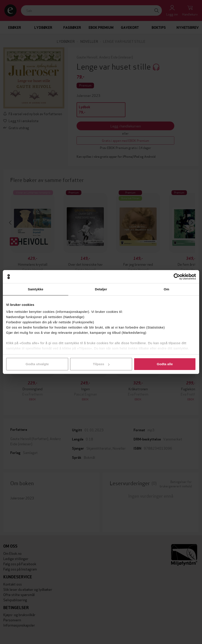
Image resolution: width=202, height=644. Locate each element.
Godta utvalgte (37, 364)
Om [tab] (166, 289)
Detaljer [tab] (101, 289)
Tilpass (101, 364)
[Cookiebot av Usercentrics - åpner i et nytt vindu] (177, 277)
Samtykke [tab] (36, 289)
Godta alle (165, 364)
